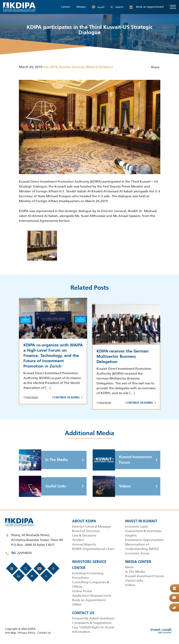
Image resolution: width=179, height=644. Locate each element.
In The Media (43, 460)
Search (117, 7)
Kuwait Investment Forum (122, 460)
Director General (71, 67)
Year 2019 (50, 67)
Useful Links (42, 486)
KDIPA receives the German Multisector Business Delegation (123, 357)
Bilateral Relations (99, 67)
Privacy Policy (27, 633)
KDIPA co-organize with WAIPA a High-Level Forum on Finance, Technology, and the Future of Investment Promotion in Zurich (53, 356)
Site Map (11, 633)
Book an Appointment (147, 7)
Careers (65, 7)
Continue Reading (67, 398)
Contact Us (44, 633)
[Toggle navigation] (173, 7)
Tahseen (81, 7)
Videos (112, 486)
